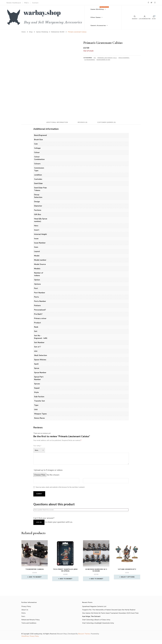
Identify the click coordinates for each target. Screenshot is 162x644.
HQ (95, 58)
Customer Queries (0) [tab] (107, 122)
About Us (25, 610)
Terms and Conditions (29, 623)
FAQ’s (26, 3)
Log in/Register (145, 17)
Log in (39, 522)
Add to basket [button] (35, 577)
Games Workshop (99, 8)
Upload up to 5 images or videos (48, 470)
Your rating (37, 446)
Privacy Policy (26, 606)
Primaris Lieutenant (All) (107, 58)
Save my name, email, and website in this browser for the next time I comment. (60, 487)
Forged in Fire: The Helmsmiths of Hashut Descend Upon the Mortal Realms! (109, 610)
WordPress (25, 636)
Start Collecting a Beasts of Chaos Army (96, 620)
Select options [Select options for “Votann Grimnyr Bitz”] (128, 577)
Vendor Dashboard (14, 3)
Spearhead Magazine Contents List (94, 606)
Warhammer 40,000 (103, 60)
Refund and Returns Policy (31, 620)
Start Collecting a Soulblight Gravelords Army (98, 623)
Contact (35, 3)
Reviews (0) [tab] (83, 122)
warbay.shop (38, 634)
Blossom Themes (84, 634)
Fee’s (23, 616)
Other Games (96, 17)
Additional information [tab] (57, 122)
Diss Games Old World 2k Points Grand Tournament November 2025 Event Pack (110, 613)
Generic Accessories (98, 26)
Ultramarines (90, 60)
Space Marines (124, 58)
